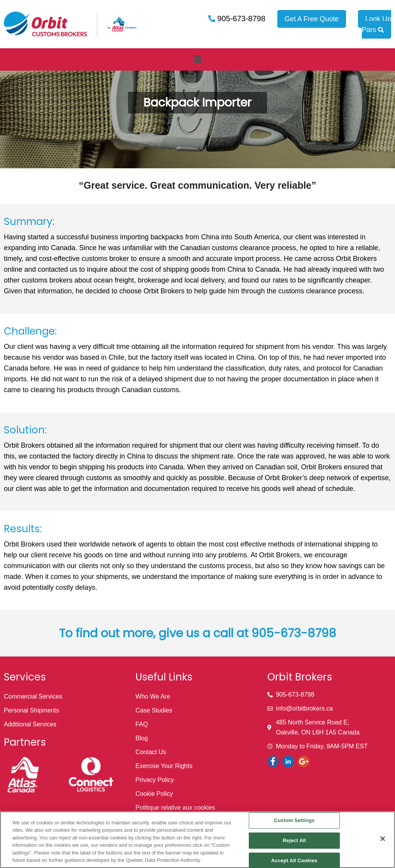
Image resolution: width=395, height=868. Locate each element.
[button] (197, 59)
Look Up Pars (376, 24)
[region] (197, 840)
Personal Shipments (31, 710)
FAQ (142, 724)
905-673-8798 (240, 19)
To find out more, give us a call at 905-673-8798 (198, 633)
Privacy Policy (155, 780)
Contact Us (151, 752)
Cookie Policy (154, 794)
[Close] (383, 839)
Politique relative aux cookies (175, 808)
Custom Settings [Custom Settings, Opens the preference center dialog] (294, 821)
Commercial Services (33, 696)
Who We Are (153, 696)
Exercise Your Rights (164, 766)
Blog (142, 738)
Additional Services (30, 724)
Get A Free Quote (312, 19)
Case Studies (154, 710)
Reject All (294, 840)
